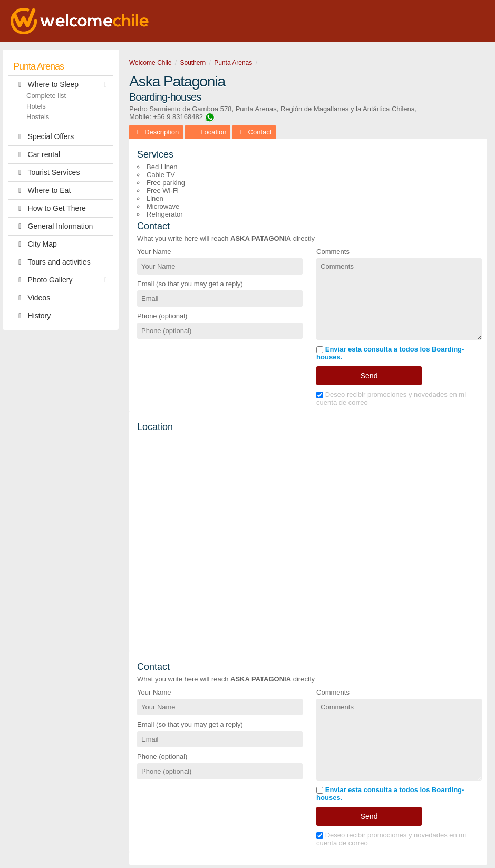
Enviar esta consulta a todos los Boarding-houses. (390, 353)
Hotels (36, 106)
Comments (333, 252)
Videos (32, 298)
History (32, 316)
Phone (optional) (162, 316)
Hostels (38, 117)
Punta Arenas (38, 66)
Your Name (154, 252)
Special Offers (43, 137)
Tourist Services (46, 173)
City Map (35, 244)
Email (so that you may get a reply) (190, 284)
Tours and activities (52, 262)
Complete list (46, 96)
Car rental (37, 155)
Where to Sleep (63, 85)
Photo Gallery (63, 280)
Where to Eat (42, 191)
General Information (53, 226)
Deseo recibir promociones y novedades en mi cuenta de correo (391, 398)
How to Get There (50, 208)
